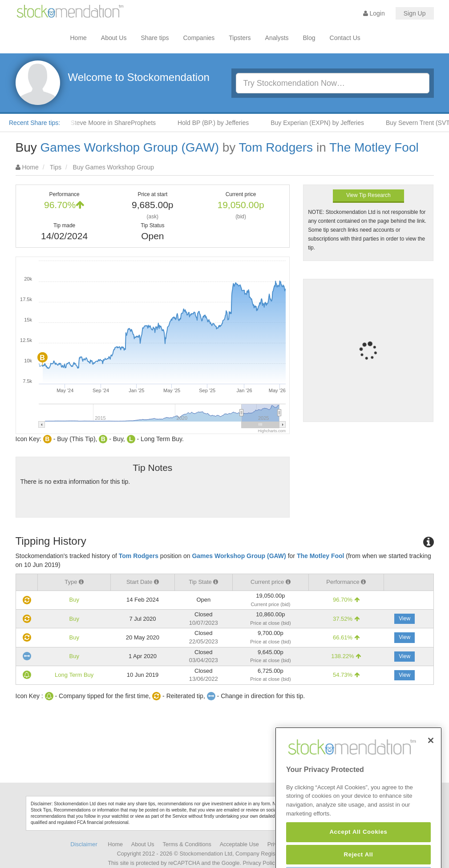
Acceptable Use (239, 844)
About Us (114, 38)
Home (79, 38)
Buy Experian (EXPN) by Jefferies (321, 123)
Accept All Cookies (358, 853)
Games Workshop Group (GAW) (130, 147)
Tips (56, 167)
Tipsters (240, 38)
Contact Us (345, 38)
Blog (309, 38)
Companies (199, 38)
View (405, 619)
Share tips (155, 38)
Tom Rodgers (276, 147)
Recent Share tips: (34, 123)
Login (374, 13)
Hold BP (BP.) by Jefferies (217, 123)
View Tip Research (368, 195)
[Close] (431, 761)
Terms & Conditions (187, 844)
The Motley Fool (374, 147)
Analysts (277, 38)
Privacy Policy (260, 863)
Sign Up (415, 13)
